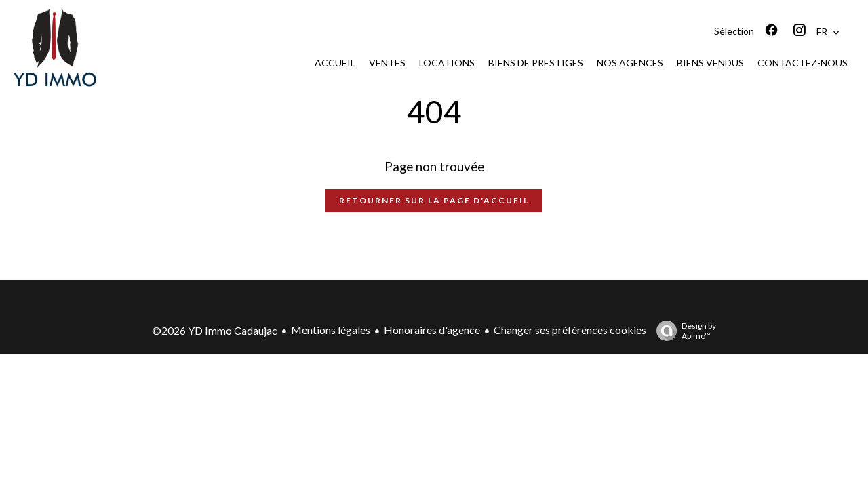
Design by (683, 331)
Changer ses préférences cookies (570, 330)
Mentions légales (331, 330)
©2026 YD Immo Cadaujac (215, 330)
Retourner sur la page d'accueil (434, 200)
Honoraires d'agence (432, 330)
